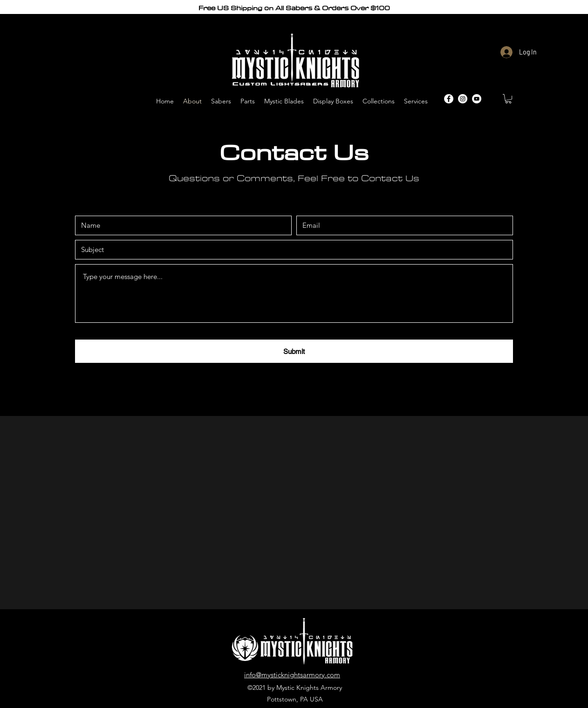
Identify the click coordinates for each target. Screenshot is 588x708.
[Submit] (294, 351)
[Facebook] (449, 99)
